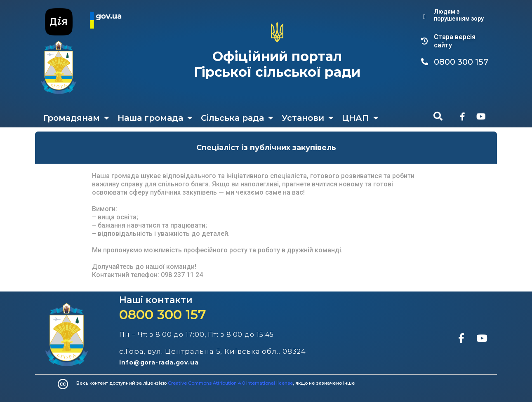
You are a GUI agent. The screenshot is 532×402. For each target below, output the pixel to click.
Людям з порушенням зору (459, 15)
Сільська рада (237, 118)
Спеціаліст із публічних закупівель (266, 148)
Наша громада (155, 118)
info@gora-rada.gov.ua (159, 362)
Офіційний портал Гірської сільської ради (277, 64)
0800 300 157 (163, 314)
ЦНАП (360, 118)
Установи (308, 118)
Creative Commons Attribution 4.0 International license (230, 383)
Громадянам (76, 118)
